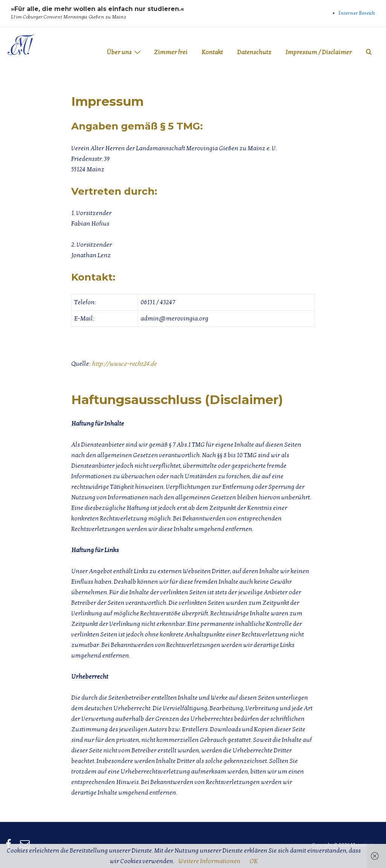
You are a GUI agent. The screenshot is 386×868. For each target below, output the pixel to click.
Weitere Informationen (209, 861)
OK (254, 861)
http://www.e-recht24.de (124, 364)
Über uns (125, 52)
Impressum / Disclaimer (319, 52)
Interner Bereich (357, 13)
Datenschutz (254, 52)
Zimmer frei (171, 52)
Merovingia (19, 63)
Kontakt (212, 52)
